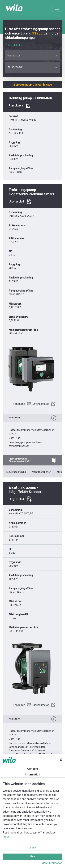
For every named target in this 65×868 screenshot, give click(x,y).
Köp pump (19, 404)
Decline (33, 848)
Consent (33, 769)
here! (6, 837)
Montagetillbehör (41, 472)
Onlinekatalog (41, 404)
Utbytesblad (16, 202)
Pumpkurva (16, 106)
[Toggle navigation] (57, 8)
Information (32, 775)
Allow (32, 856)
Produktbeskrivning (15, 472)
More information (52, 863)
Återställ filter (14, 45)
